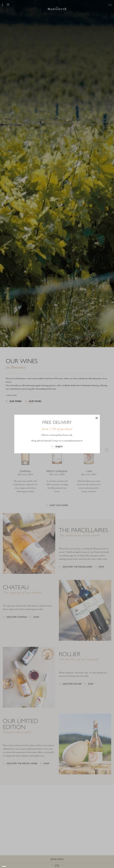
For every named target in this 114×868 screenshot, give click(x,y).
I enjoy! (59, 447)
